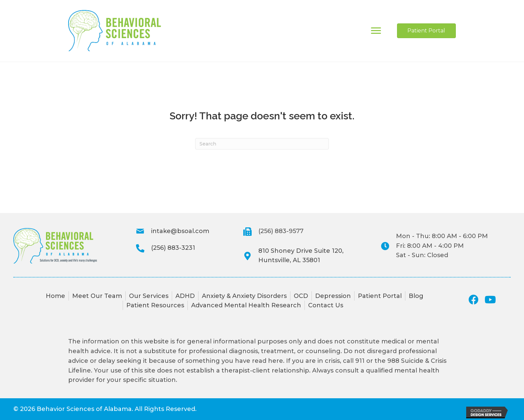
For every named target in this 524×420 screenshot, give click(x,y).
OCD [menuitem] (301, 296)
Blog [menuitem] (416, 296)
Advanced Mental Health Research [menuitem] (246, 305)
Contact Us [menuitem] (326, 305)
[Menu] (376, 31)
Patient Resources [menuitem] (155, 305)
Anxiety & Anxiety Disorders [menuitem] (244, 296)
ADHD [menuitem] (185, 296)
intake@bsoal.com (180, 231)
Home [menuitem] (55, 296)
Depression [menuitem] (333, 296)
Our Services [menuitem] (149, 296)
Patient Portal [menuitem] (380, 296)
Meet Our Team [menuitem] (97, 296)
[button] (474, 300)
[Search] (262, 144)
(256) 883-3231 (173, 248)
